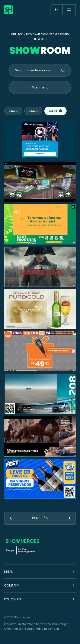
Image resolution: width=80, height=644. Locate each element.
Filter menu (40, 87)
